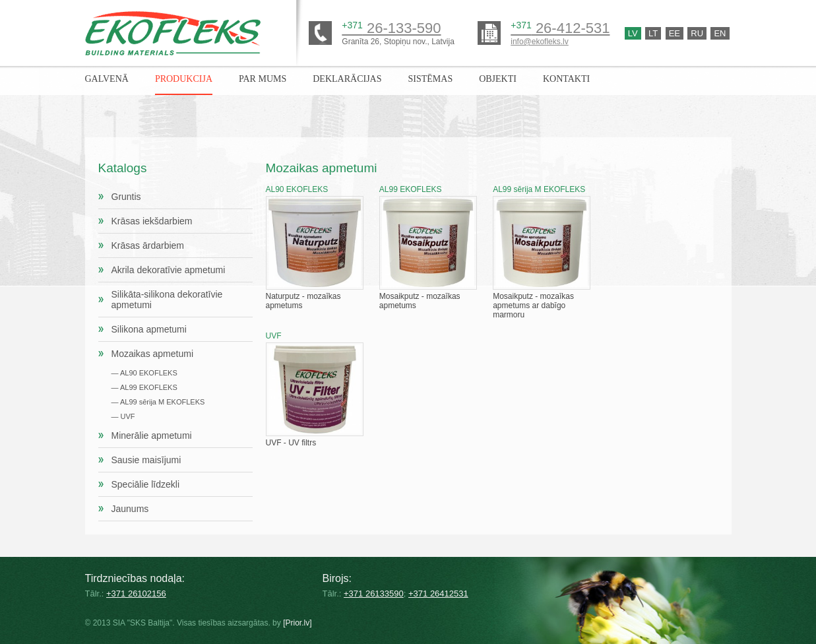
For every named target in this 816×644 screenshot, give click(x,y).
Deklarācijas (347, 79)
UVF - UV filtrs (315, 389)
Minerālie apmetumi (152, 435)
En (720, 33)
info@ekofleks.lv (540, 42)
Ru (697, 33)
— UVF (123, 416)
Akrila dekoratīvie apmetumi (169, 270)
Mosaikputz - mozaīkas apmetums (428, 247)
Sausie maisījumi (146, 460)
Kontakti (566, 79)
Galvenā (107, 79)
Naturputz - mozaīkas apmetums (315, 247)
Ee (675, 33)
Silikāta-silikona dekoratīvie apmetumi (167, 300)
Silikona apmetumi (149, 329)
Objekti (498, 79)
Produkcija (184, 79)
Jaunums (130, 509)
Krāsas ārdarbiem (148, 245)
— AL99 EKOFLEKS (144, 387)
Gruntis (126, 197)
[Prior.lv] (297, 623)
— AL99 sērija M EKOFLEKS (158, 402)
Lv (633, 33)
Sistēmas (430, 79)
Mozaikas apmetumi (153, 354)
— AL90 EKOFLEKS (144, 373)
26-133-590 (391, 28)
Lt (653, 33)
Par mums (263, 79)
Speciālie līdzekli (146, 484)
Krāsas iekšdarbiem (152, 221)
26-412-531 (560, 28)
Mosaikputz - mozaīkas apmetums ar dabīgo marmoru (542, 252)
